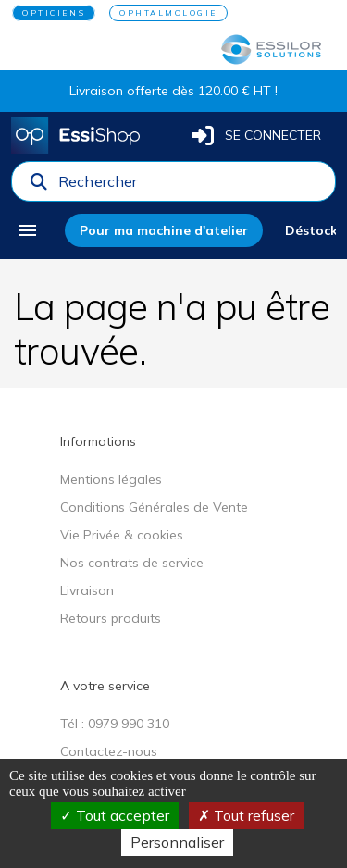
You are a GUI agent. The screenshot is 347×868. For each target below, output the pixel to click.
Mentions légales (111, 479)
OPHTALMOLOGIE (168, 13)
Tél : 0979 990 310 (115, 724)
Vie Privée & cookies (122, 535)
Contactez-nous (109, 751)
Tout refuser (246, 815)
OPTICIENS (54, 13)
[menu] (34, 230)
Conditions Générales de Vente (154, 507)
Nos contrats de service (132, 563)
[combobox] (191, 186)
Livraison (87, 590)
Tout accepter (115, 815)
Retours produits (111, 618)
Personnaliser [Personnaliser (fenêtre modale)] (177, 842)
